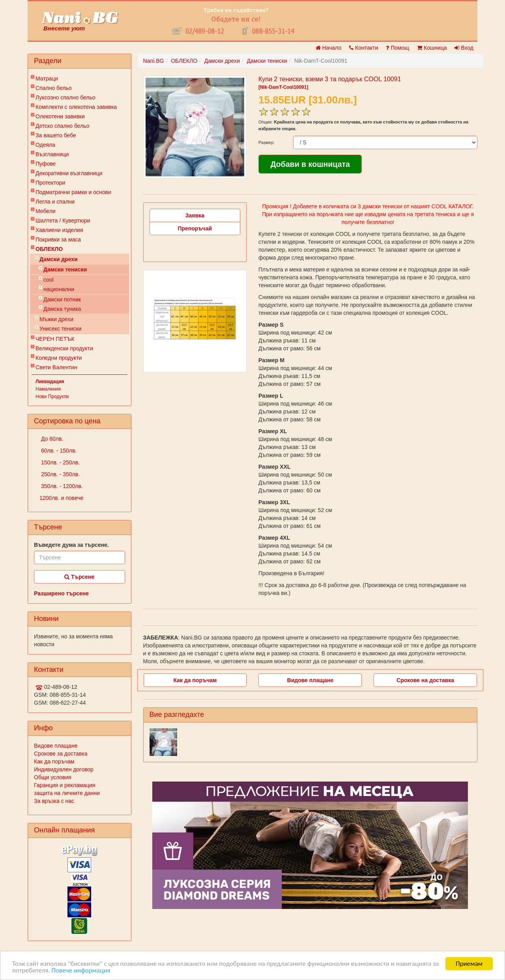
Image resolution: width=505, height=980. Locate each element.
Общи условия (53, 777)
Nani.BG (154, 61)
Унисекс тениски (60, 329)
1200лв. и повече (61, 498)
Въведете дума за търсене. (71, 545)
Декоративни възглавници (69, 173)
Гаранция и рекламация (65, 785)
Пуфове (46, 164)
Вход (464, 48)
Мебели (46, 211)
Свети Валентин (56, 367)
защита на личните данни (67, 793)
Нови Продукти (52, 396)
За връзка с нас (54, 801)
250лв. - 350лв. (60, 474)
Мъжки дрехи (56, 319)
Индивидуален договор (64, 769)
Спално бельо (54, 88)
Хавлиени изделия (59, 230)
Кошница (432, 48)
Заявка (195, 215)
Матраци (47, 79)
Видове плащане (56, 746)
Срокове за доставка (61, 754)
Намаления (48, 389)
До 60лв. (51, 439)
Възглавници (52, 154)
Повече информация (81, 971)
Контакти (364, 48)
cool (49, 280)
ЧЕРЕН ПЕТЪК (55, 339)
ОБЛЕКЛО (49, 249)
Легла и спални (55, 202)
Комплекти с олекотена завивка (76, 107)
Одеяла (45, 145)
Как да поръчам (54, 761)
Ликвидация (50, 382)
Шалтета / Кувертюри (63, 221)
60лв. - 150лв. (58, 451)
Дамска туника (62, 309)
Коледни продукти (59, 358)
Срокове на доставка (425, 680)
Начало (329, 48)
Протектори (50, 183)
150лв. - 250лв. (60, 462)
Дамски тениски (65, 269)
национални (59, 289)
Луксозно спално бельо (65, 97)
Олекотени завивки (60, 116)
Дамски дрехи (59, 259)
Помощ (397, 48)
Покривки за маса (58, 239)
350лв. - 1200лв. (61, 486)
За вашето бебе (56, 135)
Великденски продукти (64, 348)
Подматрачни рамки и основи (73, 192)
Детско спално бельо (62, 126)
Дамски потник (62, 299)
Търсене (79, 577)
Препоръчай (195, 228)
